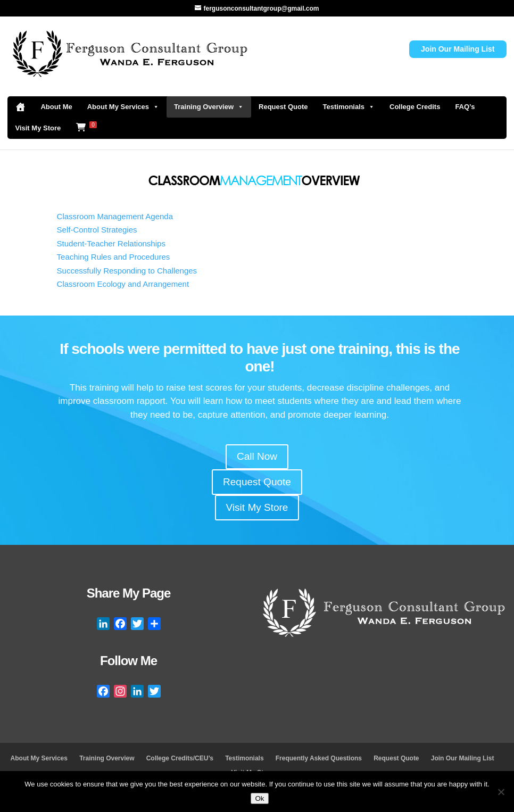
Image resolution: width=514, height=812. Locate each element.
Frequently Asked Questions (319, 758)
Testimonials (349, 107)
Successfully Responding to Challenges (127, 271)
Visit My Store (38, 128)
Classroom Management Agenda (115, 216)
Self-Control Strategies (97, 230)
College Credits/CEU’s (180, 758)
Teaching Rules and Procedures (114, 257)
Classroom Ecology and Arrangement (123, 284)
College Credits (415, 107)
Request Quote (283, 107)
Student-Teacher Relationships (111, 243)
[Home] (20, 107)
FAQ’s (465, 107)
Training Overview (209, 107)
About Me (56, 107)
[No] (501, 792)
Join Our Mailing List (458, 49)
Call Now (257, 456)
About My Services (123, 107)
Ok (259, 798)
